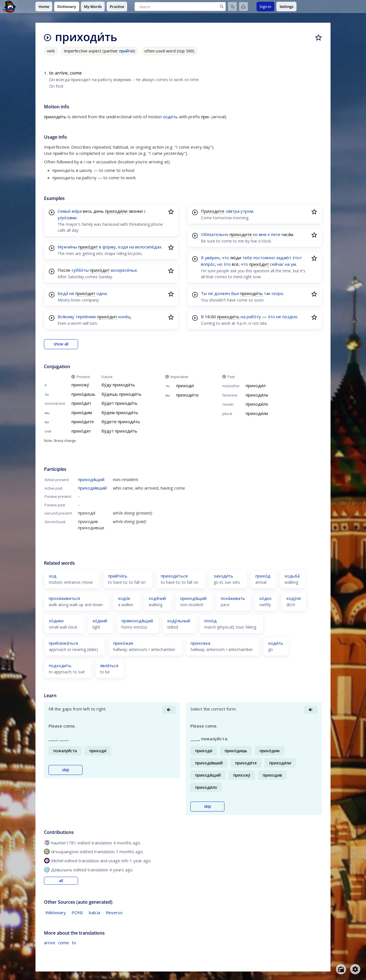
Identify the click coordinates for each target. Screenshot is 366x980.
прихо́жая (123, 643)
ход (53, 576)
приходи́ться (174, 576)
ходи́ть (170, 117)
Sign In (265, 7)
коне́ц (125, 317)
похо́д (211, 621)
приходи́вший (92, 488)
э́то (227, 264)
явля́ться (109, 665)
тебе (247, 258)
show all (61, 344)
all (61, 881)
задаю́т (284, 258)
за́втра (233, 211)
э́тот (297, 258)
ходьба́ (292, 576)
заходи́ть (223, 576)
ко (255, 234)
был (235, 293)
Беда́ (63, 293)
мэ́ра (77, 211)
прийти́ (127, 51)
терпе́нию (86, 317)
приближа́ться (63, 643)
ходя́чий (157, 598)
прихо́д (263, 576)
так (267, 293)
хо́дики (56, 621)
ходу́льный (179, 621)
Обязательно (215, 234)
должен (222, 293)
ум (293, 264)
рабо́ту (254, 317)
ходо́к (124, 598)
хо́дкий (100, 621)
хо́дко (265, 598)
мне (263, 234)
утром (247, 211)
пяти (276, 234)
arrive (50, 943)
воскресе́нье (124, 270)
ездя (123, 247)
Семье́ (64, 211)
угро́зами (67, 218)
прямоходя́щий (137, 621)
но (220, 264)
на (132, 247)
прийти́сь (118, 576)
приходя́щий (91, 479)
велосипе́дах (148, 247)
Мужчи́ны (67, 247)
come (64, 943)
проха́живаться (64, 598)
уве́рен (212, 258)
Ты (204, 293)
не (72, 293)
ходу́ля (294, 598)
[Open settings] (355, 969)
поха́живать (233, 598)
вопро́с (208, 264)
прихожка (200, 643)
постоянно (264, 258)
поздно (290, 317)
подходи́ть (60, 665)
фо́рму (109, 247)
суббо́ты (80, 270)
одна (102, 293)
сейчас (277, 264)
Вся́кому (66, 317)
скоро (277, 293)
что (225, 258)
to (74, 943)
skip (66, 770)
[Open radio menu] (341, 969)
